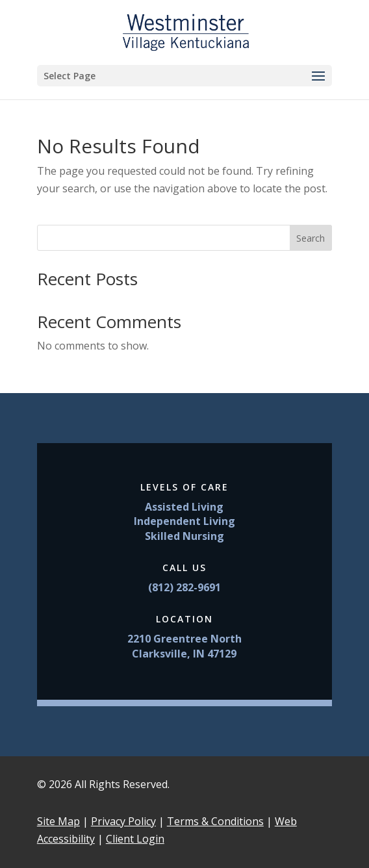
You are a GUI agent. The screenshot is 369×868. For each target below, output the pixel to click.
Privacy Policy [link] (123, 821)
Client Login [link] (135, 839)
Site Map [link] (58, 821)
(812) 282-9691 (184, 587)
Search (311, 238)
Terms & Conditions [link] (215, 821)
